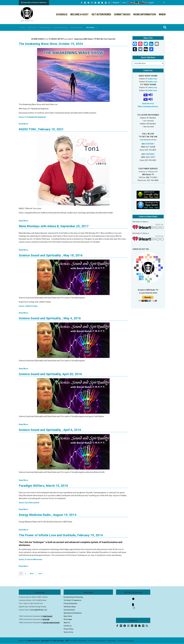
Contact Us (68, 626)
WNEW (162, 14)
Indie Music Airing (68, 27)
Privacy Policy (68, 629)
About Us (67, 623)
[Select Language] (156, 3)
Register (116, 3)
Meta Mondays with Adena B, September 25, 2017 (54, 226)
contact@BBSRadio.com (38, 610)
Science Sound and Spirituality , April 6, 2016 (50, 430)
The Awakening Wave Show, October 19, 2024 (51, 44)
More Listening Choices (148, 106)
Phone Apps (68, 619)
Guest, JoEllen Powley (28, 306)
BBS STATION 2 (148, 154)
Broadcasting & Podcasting (73, 597)
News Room (68, 616)
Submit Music (122, 14)
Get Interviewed (101, 14)
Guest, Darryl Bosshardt (29, 503)
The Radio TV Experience (72, 600)
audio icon (153, 79)
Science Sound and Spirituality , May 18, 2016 (51, 255)
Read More (23, 124)
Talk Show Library (70, 607)
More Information (145, 14)
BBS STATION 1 (148, 144)
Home (24, 27)
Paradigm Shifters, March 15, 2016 (43, 486)
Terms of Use (68, 632)
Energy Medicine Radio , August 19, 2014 (48, 515)
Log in (124, 3)
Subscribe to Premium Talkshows (34, 3)
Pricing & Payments (70, 603)
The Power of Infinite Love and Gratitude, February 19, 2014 (61, 535)
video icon (153, 88)
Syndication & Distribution (73, 613)
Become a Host (79, 14)
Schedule (62, 14)
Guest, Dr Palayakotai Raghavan (32, 117)
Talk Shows (34, 27)
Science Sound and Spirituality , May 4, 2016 (50, 318)
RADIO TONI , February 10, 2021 (41, 129)
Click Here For (148, 104)
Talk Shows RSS (86, 27)
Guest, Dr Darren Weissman (30, 559)
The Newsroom (50, 27)
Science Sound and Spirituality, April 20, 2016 (50, 374)
